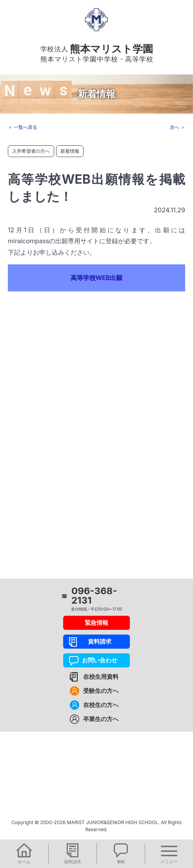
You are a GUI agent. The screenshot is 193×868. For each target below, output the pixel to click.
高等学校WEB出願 (97, 278)
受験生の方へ (101, 691)
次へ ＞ (178, 127)
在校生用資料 (101, 677)
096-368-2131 (94, 596)
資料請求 (97, 641)
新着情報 (70, 151)
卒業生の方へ (101, 719)
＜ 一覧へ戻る (23, 127)
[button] (24, 854)
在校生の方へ (101, 705)
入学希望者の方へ (31, 151)
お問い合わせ (97, 660)
